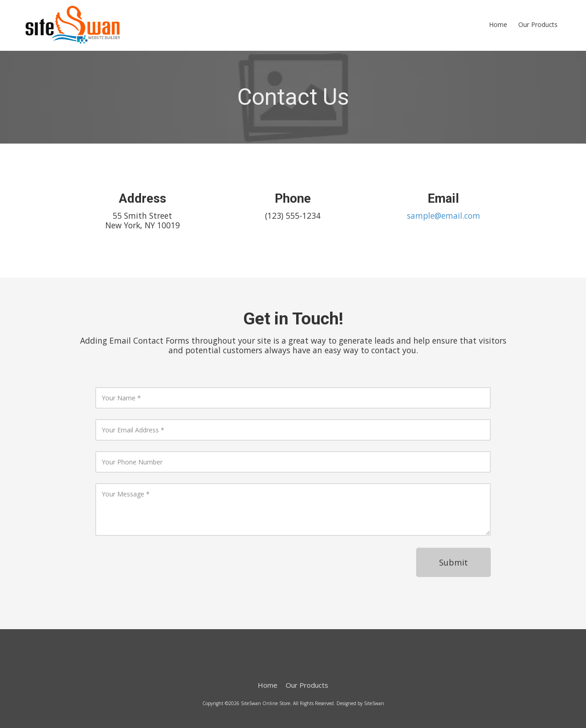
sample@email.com (444, 216)
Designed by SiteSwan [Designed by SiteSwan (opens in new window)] (360, 703)
